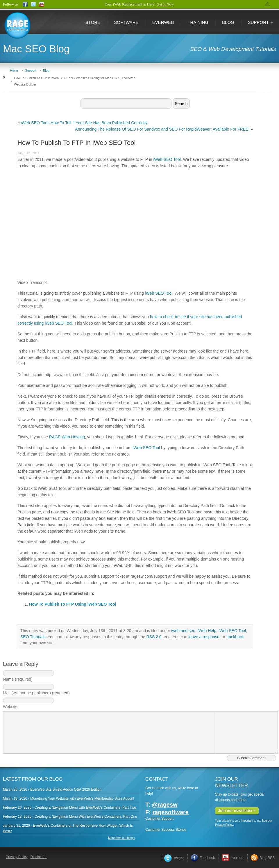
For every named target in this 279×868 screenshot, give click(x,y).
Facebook (203, 858)
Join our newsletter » (237, 811)
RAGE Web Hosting (67, 437)
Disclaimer (39, 857)
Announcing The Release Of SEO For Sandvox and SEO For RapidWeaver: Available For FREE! (162, 129)
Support (257, 23)
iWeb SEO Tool (167, 159)
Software (126, 22)
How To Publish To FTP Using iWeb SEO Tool (73, 604)
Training (198, 22)
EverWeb (163, 22)
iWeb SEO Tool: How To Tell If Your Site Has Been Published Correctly (84, 123)
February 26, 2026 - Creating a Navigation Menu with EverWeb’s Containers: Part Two (69, 807)
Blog (228, 22)
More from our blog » (122, 838)
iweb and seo (183, 631)
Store (93, 22)
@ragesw (164, 805)
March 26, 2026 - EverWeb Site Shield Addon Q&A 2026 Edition (52, 789)
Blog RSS (263, 858)
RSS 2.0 (154, 637)
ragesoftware (170, 812)
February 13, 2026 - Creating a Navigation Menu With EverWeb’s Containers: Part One (70, 817)
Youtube (233, 858)
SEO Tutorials (33, 637)
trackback (235, 637)
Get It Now (165, 4)
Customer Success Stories (166, 830)
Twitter (174, 858)
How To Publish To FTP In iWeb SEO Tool (76, 143)
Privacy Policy (224, 825)
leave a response (204, 637)
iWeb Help (207, 631)
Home (14, 70)
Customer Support (159, 819)
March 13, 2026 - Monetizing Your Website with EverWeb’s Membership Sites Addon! (69, 798)
